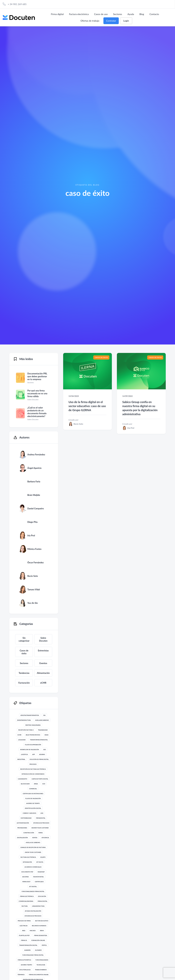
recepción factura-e (26, 730)
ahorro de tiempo (33, 803)
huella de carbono (33, 843)
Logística (24, 754)
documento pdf (27, 872)
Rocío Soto (33, 576)
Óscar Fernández (35, 562)
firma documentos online (39, 975)
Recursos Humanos (39, 926)
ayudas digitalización (33, 911)
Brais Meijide (34, 495)
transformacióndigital (39, 740)
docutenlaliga (25, 970)
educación (42, 896)
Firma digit (26, 882)
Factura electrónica (79, 14)
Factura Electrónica (28, 857)
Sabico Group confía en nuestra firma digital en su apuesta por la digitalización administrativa (140, 408)
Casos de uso (101, 14)
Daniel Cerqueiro (35, 508)
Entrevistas (43, 651)
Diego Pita (32, 522)
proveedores (22, 828)
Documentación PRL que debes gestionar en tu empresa (37, 376)
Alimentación (43, 673)
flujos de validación (33, 798)
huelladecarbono (42, 720)
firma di (24, 940)
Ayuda (131, 14)
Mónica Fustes (34, 549)
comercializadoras (26, 901)
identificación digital (33, 808)
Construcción (29, 833)
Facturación (24, 683)
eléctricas (24, 926)
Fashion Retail (38, 877)
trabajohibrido (41, 970)
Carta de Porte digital (40, 779)
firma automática (24, 960)
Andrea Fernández (36, 454)
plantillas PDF (24, 935)
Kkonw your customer (40, 828)
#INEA (36, 784)
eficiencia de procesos (33, 916)
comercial (33, 789)
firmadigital (41, 818)
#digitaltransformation (30, 715)
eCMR (43, 683)
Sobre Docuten (43, 639)
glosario (38, 950)
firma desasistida (41, 935)
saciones (26, 877)
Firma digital (57, 14)
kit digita (40, 862)
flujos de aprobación (33, 745)
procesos (33, 764)
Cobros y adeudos (29, 813)
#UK (42, 813)
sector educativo (42, 921)
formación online (38, 940)
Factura (25, 906)
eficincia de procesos (41, 823)
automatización (23, 823)
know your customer (33, 852)
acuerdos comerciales (33, 867)
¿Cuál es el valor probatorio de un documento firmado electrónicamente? (37, 412)
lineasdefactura (38, 906)
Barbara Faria (34, 481)
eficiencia (45, 838)
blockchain (25, 784)
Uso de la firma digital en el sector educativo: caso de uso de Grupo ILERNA (87, 406)
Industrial (21, 759)
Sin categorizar (24, 639)
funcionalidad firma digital (33, 955)
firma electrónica (27, 896)
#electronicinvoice (33, 735)
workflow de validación (29, 750)
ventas (35, 838)
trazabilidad (43, 730)
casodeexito (23, 779)
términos (21, 975)
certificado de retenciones (33, 794)
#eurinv (42, 754)
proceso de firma (24, 921)
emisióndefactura (24, 720)
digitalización (22, 838)
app (33, 754)
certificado (39, 882)
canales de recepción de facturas (33, 847)
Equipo (43, 857)
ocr (44, 784)
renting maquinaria (33, 725)
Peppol (44, 945)
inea (24, 931)
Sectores (118, 14)
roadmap (41, 872)
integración (27, 862)
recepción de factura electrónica (33, 769)
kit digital (33, 887)
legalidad (22, 740)
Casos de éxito (24, 652)
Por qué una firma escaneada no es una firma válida (37, 393)
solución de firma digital (39, 759)
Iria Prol (31, 535)
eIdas (47, 735)
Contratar (111, 21)
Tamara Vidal (34, 589)
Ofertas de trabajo (90, 21)
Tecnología (41, 965)
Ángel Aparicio (34, 468)
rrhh (42, 931)
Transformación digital (28, 945)
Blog (142, 14)
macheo (33, 931)
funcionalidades (42, 960)
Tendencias (24, 673)
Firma (41, 833)
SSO (45, 750)
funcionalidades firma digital (33, 891)
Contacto (154, 14)
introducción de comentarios (33, 774)
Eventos (43, 663)
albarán (27, 950)
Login (126, 21)
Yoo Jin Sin (33, 603)
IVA (44, 715)
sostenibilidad (26, 818)
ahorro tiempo (26, 965)
